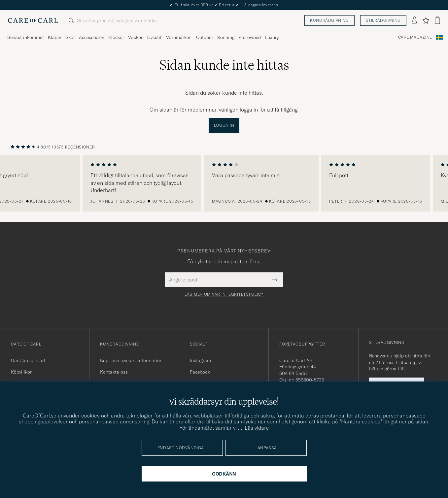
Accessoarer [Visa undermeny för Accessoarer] (92, 37)
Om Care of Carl (28, 360)
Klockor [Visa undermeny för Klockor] (116, 37)
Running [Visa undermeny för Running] (226, 37)
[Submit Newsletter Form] (275, 280)
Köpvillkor (21, 372)
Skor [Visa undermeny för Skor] (70, 37)
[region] (224, 183)
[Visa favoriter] (426, 20)
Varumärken (179, 37)
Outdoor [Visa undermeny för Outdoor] (205, 37)
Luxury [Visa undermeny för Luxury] (272, 37)
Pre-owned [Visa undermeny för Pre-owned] (250, 37)
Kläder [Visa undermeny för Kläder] (55, 37)
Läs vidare (257, 428)
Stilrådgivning (383, 20)
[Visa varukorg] (437, 20)
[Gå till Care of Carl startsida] (33, 20)
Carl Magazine (415, 37)
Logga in (224, 125)
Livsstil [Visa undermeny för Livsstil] (154, 37)
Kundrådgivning (329, 20)
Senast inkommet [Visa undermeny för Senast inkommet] (26, 37)
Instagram (200, 360)
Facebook (200, 372)
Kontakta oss (114, 372)
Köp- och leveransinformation (131, 360)
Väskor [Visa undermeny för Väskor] (135, 37)
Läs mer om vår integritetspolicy (224, 294)
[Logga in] (414, 20)
